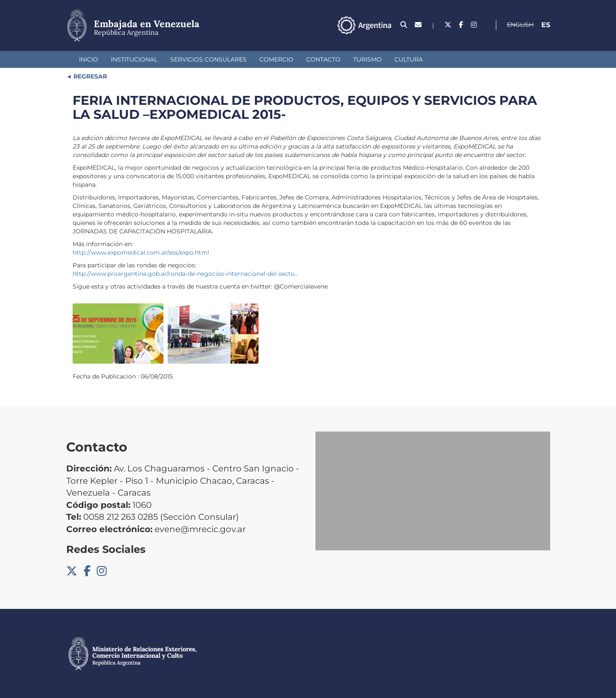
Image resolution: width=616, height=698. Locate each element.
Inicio (89, 59)
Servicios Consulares (208, 59)
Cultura (409, 59)
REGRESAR (89, 76)
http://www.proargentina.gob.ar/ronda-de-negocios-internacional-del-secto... (186, 274)
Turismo (367, 59)
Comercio (276, 59)
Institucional (134, 59)
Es (546, 25)
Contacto (323, 59)
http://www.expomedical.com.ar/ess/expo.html (141, 252)
